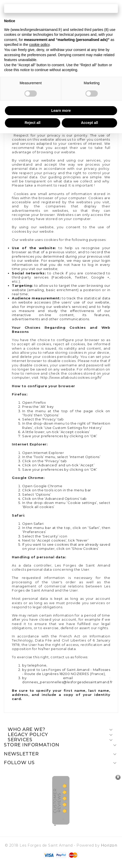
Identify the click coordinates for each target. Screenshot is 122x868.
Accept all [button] (89, 123)
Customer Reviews (57, 801)
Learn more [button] (61, 111)
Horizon (109, 845)
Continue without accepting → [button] (61, 8)
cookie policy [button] (39, 45)
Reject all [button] (33, 123)
